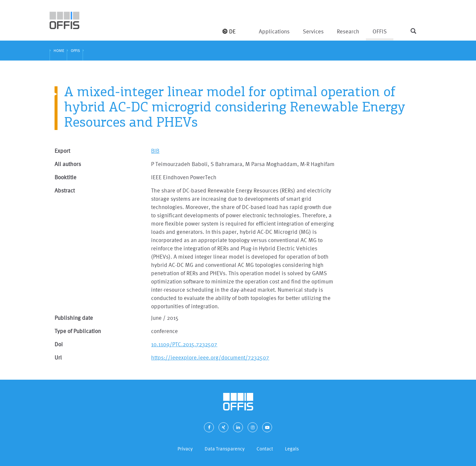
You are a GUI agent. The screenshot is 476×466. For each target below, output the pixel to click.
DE (229, 31)
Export (62, 151)
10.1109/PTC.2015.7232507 (184, 344)
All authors (68, 164)
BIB (155, 151)
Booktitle (65, 177)
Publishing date (74, 318)
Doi (59, 344)
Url (58, 357)
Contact (265, 449)
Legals (292, 449)
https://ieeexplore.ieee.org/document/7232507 (210, 357)
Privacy (185, 449)
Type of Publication (78, 331)
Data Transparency (225, 449)
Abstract (65, 190)
